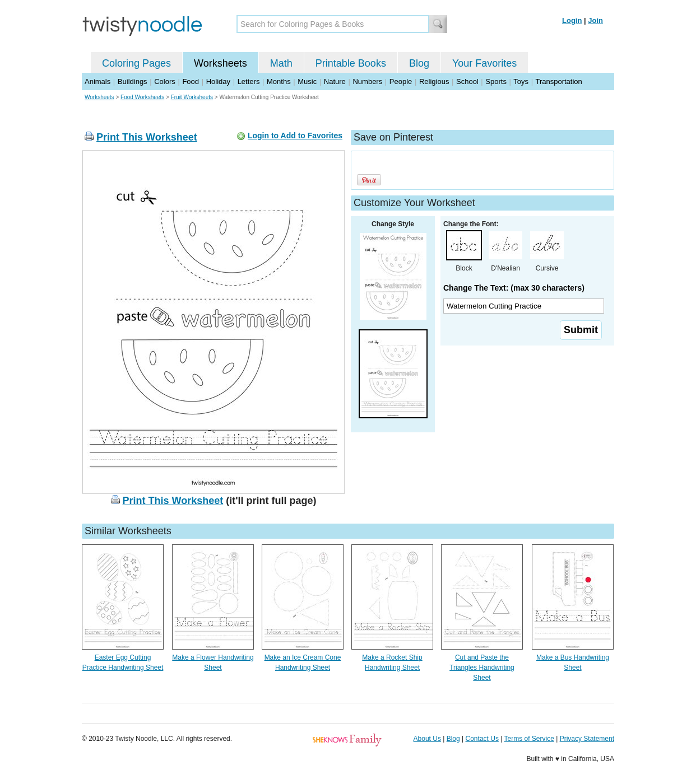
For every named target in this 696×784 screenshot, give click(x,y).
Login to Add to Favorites (295, 136)
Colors (165, 81)
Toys (521, 81)
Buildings (133, 81)
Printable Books (351, 63)
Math (281, 63)
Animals (98, 81)
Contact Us (482, 739)
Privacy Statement (587, 739)
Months (279, 81)
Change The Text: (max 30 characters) (514, 288)
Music (307, 81)
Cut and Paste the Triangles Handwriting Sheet (482, 668)
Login (572, 20)
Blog (419, 63)
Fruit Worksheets (192, 97)
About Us (427, 739)
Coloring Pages (136, 63)
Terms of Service (529, 739)
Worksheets (221, 63)
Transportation (558, 81)
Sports (496, 81)
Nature (335, 81)
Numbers (367, 81)
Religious (434, 81)
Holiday (218, 81)
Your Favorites (484, 63)
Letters (249, 81)
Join (595, 20)
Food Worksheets (142, 97)
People (401, 81)
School (467, 81)
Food (191, 81)
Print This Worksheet (147, 137)
